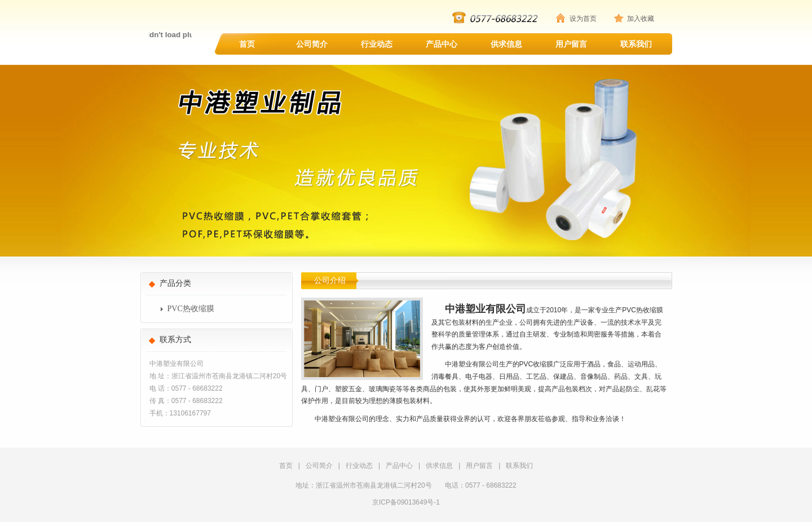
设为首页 (583, 19)
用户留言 (571, 44)
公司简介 (312, 44)
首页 (247, 44)
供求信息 (506, 44)
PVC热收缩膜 (191, 309)
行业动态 (377, 44)
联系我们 (636, 44)
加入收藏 (641, 19)
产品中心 (442, 44)
